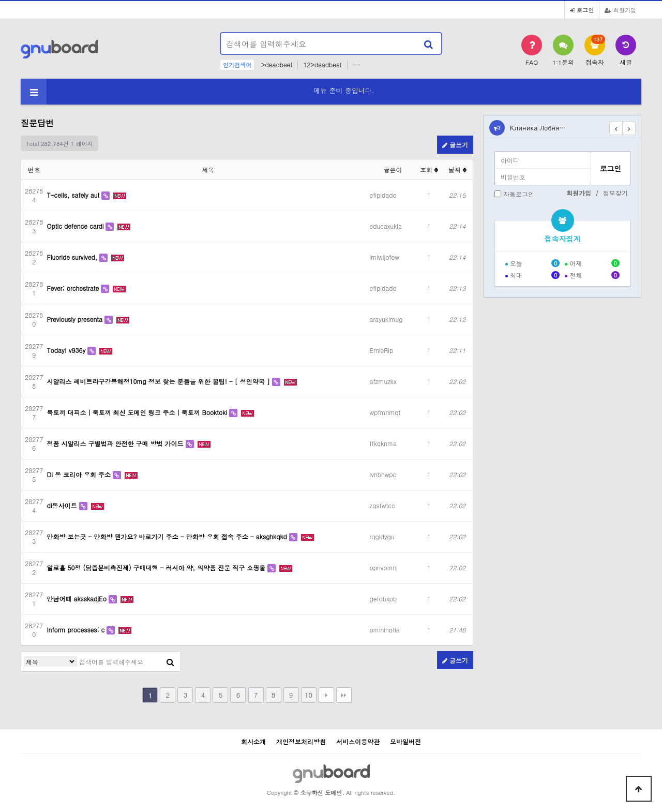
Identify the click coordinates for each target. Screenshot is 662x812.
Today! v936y (67, 350)
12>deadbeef (322, 64)
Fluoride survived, (73, 257)
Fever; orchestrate (74, 288)
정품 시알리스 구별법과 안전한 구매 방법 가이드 (116, 443)
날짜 (457, 169)
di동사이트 (63, 505)
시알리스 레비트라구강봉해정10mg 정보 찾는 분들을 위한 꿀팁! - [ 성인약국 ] (160, 381)
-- (356, 64)
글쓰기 (455, 145)
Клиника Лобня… (538, 128)
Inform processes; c (77, 630)
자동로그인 (519, 194)
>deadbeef (277, 64)
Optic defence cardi (77, 226)
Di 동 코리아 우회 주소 (80, 474)
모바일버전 (405, 741)
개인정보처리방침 (301, 741)
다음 (326, 695)
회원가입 (620, 10)
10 (309, 695)
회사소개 (253, 741)
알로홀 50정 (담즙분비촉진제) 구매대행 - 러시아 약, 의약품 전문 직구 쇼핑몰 (157, 567)
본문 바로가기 (0, 0)
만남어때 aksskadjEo (78, 599)
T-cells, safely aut (74, 195)
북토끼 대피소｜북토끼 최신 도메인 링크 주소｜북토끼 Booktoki (138, 412)
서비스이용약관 (358, 741)
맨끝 (344, 695)
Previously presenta (76, 319)
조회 (429, 169)
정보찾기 (615, 193)
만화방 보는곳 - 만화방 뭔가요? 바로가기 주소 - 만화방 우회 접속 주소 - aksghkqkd (168, 536)
